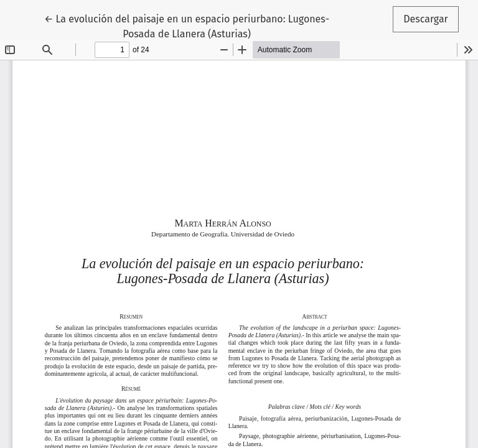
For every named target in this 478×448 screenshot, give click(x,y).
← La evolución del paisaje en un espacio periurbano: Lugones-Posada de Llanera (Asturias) (187, 26)
